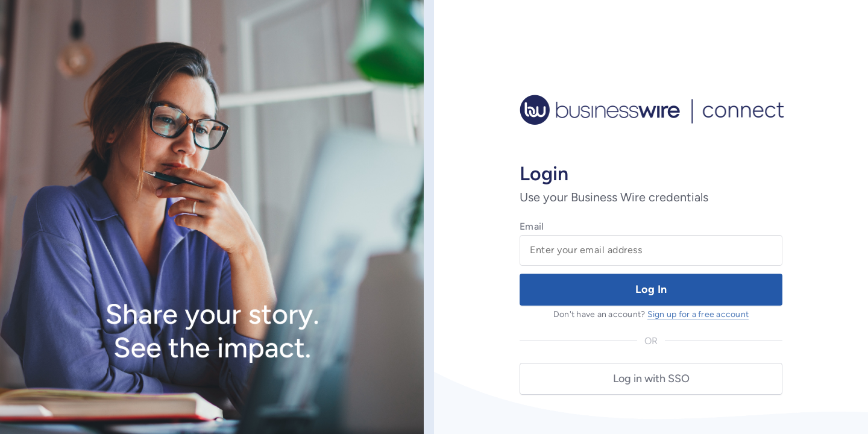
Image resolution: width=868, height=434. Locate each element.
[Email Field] (651, 250)
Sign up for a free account (698, 314)
